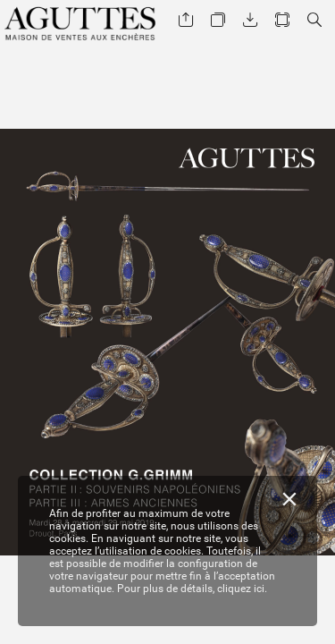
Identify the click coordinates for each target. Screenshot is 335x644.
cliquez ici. (242, 589)
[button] (186, 20)
